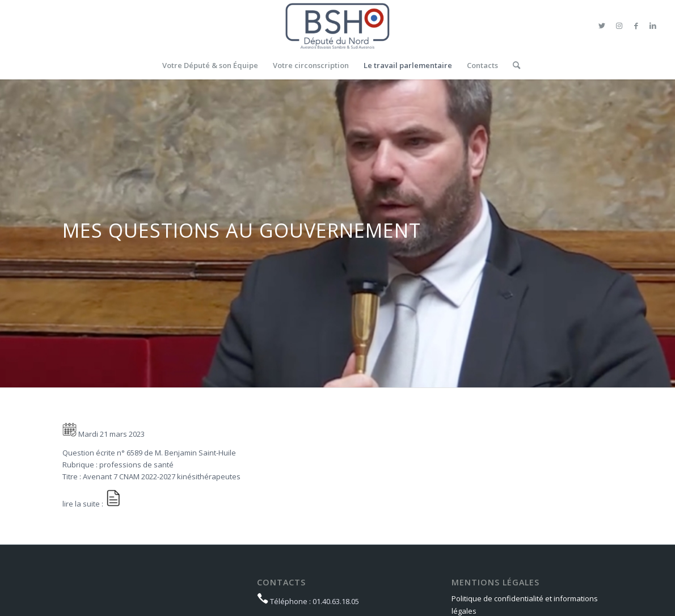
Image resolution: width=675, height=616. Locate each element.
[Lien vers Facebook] (636, 26)
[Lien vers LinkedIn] (653, 26)
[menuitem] (210, 65)
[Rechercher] (513, 65)
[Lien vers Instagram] (619, 26)
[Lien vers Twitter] (602, 26)
